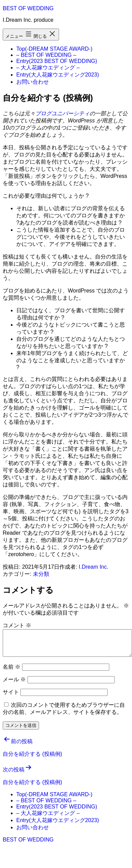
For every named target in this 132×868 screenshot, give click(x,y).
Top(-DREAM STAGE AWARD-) (54, 49)
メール (14, 679)
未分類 (41, 574)
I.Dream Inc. (93, 567)
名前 (12, 667)
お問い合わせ (33, 82)
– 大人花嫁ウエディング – (48, 68)
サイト (11, 692)
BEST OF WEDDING (28, 8)
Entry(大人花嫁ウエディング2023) (58, 75)
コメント (17, 625)
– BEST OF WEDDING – (46, 55)
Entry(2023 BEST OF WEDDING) (57, 61)
